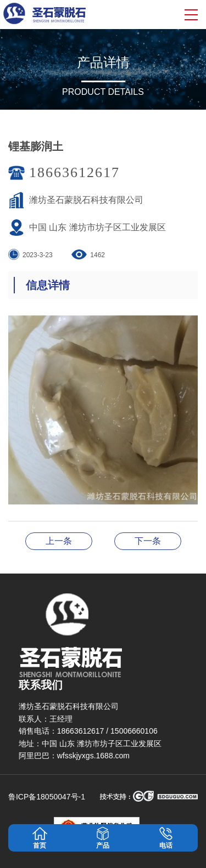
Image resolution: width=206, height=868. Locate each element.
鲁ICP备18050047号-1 (47, 797)
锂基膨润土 (59, 541)
